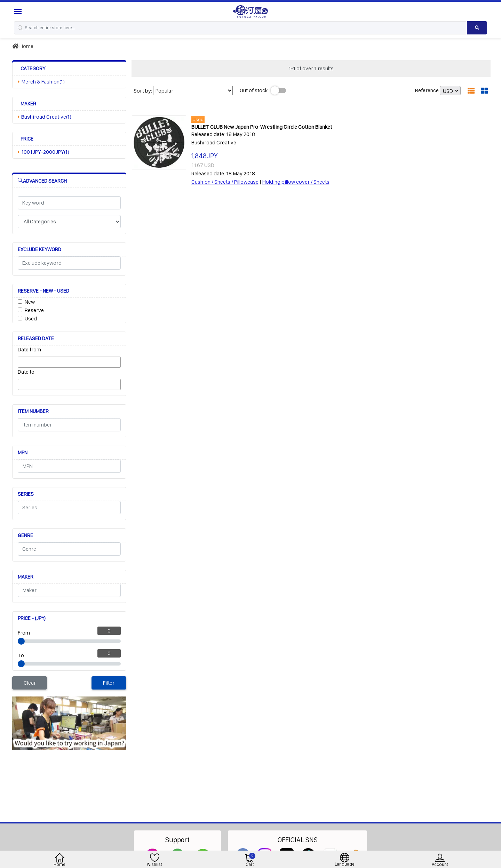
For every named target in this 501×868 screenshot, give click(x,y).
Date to (26, 372)
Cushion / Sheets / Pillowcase (225, 182)
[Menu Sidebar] (19, 11)
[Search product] (477, 28)
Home (23, 46)
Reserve (34, 310)
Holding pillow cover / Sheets (296, 182)
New (30, 302)
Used (31, 318)
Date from (29, 349)
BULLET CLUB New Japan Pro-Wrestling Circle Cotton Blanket (262, 127)
